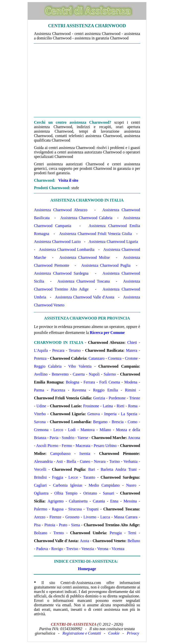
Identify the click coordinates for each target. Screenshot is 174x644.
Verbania (130, 461)
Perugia (116, 533)
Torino (115, 461)
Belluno (134, 541)
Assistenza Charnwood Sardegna (61, 273)
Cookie (114, 633)
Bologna (72, 382)
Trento (58, 533)
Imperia (110, 414)
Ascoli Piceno (47, 446)
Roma (133, 406)
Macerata (83, 446)
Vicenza (118, 549)
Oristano (90, 493)
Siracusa (75, 509)
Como (132, 422)
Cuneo (85, 461)
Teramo (75, 350)
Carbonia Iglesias (68, 485)
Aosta (84, 541)
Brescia (117, 422)
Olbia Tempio (66, 493)
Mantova (88, 430)
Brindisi (40, 477)
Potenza (40, 358)
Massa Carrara (126, 517)
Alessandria (43, 461)
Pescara (58, 350)
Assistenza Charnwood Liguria (113, 242)
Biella (71, 461)
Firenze (55, 517)
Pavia (54, 438)
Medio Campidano (104, 485)
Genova (94, 414)
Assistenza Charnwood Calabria (86, 218)
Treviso (72, 549)
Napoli (94, 374)
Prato (63, 525)
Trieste (135, 398)
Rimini (130, 390)
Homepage (87, 569)
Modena (131, 382)
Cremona (41, 430)
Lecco (58, 430)
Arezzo (40, 517)
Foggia (58, 477)
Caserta (79, 374)
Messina (130, 501)
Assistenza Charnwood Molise (85, 257)
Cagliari (40, 485)
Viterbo (40, 414)
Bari (92, 469)
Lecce (73, 477)
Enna (114, 501)
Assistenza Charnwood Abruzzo (61, 210)
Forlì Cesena (110, 382)
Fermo (67, 446)
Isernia (85, 454)
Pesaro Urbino (105, 446)
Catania (99, 501)
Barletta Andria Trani (119, 469)
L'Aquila (41, 350)
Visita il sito (68, 180)
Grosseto (72, 517)
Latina (108, 406)
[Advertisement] (87, 80)
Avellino (41, 374)
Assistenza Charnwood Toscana (84, 281)
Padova (42, 549)
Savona (40, 422)
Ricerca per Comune (107, 333)
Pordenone (117, 398)
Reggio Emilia (105, 390)
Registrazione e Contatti (82, 633)
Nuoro (131, 485)
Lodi (72, 430)
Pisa (37, 525)
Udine (41, 406)
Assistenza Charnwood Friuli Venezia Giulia (96, 234)
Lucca (105, 517)
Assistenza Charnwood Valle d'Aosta (85, 297)
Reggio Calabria (48, 366)
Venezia (88, 549)
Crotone (131, 358)
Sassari (108, 493)
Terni (132, 533)
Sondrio (68, 438)
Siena (76, 525)
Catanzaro (97, 358)
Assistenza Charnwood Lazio (57, 242)
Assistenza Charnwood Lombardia (67, 249)
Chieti (132, 342)
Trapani (93, 509)
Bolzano (41, 533)
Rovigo (57, 549)
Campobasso (60, 454)
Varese (83, 438)
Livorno (90, 517)
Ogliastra (41, 493)
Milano (105, 430)
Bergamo (100, 422)
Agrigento (56, 501)
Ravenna (79, 390)
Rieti (121, 406)
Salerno (110, 374)
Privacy (133, 633)
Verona (103, 549)
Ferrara (89, 382)
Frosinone (91, 406)
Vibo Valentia (80, 366)
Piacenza (58, 390)
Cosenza (115, 358)
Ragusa (58, 509)
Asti (60, 461)
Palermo (41, 509)
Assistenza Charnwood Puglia (106, 265)
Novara (100, 461)
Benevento (60, 374)
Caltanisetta (78, 501)
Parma (39, 390)
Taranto (89, 477)
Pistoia (50, 525)
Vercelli (40, 469)
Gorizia (99, 398)
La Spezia (129, 414)
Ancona (134, 438)
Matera (131, 350)
